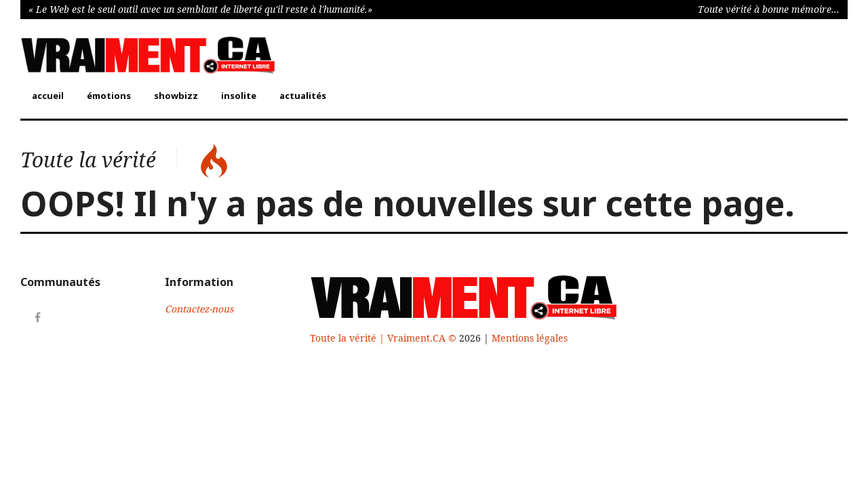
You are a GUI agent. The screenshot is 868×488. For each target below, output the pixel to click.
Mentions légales (530, 338)
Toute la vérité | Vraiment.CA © (384, 338)
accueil (48, 96)
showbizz (176, 96)
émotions (109, 96)
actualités (303, 96)
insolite (239, 96)
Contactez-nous (199, 309)
